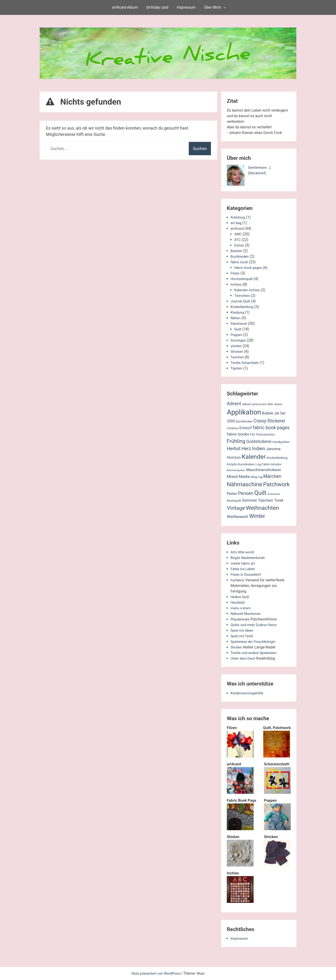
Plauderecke (241, 619)
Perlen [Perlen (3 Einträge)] (232, 494)
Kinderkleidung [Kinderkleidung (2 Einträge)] (277, 458)
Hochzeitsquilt (242, 279)
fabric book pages (249, 268)
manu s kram (241, 608)
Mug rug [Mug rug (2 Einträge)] (256, 477)
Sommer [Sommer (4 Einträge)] (250, 500)
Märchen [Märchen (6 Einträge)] (272, 476)
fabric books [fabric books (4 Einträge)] (238, 434)
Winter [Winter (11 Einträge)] (257, 516)
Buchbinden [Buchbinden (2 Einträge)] (244, 421)
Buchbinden (240, 256)
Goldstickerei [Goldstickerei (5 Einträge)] (259, 442)
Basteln (237, 251)
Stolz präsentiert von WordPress (156, 973)
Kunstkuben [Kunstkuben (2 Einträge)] (246, 464)
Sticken (237, 647)
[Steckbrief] (258, 173)
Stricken (237, 351)
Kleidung (238, 312)
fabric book (240, 262)
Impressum (186, 7)
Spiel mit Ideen (243, 630)
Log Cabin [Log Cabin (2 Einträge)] (263, 464)
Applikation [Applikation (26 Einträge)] (244, 412)
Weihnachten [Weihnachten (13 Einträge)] (263, 508)
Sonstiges (239, 340)
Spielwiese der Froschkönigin (255, 642)
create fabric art (244, 563)
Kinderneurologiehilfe (248, 693)
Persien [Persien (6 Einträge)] (246, 493)
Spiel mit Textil (243, 636)
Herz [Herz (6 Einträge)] (246, 449)
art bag (236, 223)
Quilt (238, 329)
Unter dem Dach (244, 658)
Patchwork (239, 324)
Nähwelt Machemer (247, 614)
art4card (238, 228)
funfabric (238, 580)
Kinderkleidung (243, 307)
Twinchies (243, 296)
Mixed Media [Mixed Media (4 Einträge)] (238, 476)
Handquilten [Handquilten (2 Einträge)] (281, 442)
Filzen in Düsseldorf (247, 574)
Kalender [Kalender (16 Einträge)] (254, 457)
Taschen (238, 357)
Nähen (236, 318)
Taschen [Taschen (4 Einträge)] (266, 500)
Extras (239, 245)
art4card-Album (125, 7)
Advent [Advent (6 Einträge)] (234, 404)
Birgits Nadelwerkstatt (249, 558)
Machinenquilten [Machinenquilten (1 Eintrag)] (236, 470)
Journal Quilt (241, 301)
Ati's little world (243, 552)
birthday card (157, 7)
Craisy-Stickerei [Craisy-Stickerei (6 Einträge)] (269, 421)
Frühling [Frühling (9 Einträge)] (236, 441)
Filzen (235, 273)
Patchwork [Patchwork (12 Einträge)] (276, 484)
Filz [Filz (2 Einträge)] (252, 434)
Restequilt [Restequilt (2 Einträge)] (234, 500)
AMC (238, 234)
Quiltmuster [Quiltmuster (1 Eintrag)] (274, 494)
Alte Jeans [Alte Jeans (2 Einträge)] (275, 404)
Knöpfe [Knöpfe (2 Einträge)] (232, 464)
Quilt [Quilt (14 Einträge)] (260, 493)
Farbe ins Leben (244, 569)
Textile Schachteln (246, 363)
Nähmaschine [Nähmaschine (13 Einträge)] (245, 484)
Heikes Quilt (240, 597)
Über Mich (212, 7)
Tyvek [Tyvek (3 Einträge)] (279, 500)
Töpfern (237, 368)
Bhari (203, 973)
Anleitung (238, 217)
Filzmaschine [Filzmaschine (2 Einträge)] (265, 434)
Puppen (237, 335)
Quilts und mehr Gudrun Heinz (255, 625)
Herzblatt (238, 602)
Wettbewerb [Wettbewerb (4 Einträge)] (238, 517)
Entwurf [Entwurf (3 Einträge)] (246, 428)
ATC (238, 240)
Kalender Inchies (248, 290)
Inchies (236, 284)
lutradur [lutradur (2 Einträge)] (276, 464)
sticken (236, 346)
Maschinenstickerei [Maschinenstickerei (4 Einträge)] (264, 470)
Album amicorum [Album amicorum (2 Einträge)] (254, 404)
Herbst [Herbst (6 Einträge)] (234, 449)
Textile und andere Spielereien (255, 653)
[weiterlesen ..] (260, 167)
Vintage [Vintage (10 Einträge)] (236, 508)
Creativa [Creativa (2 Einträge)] (233, 428)
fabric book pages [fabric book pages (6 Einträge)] (271, 428)
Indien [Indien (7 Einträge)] (259, 449)
